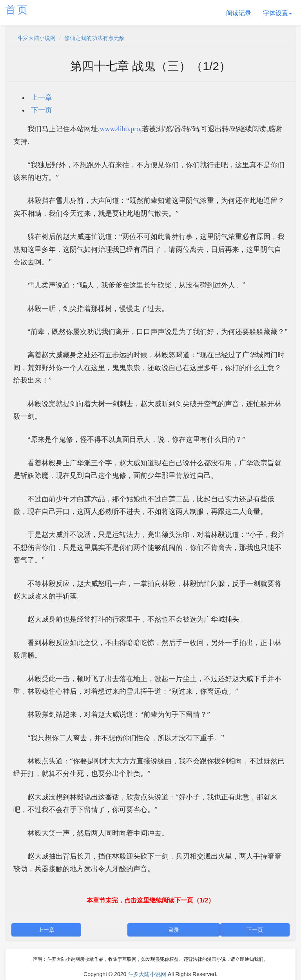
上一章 (42, 98)
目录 (174, 930)
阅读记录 (239, 13)
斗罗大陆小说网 (36, 38)
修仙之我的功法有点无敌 (94, 38)
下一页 (42, 110)
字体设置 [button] (277, 13)
